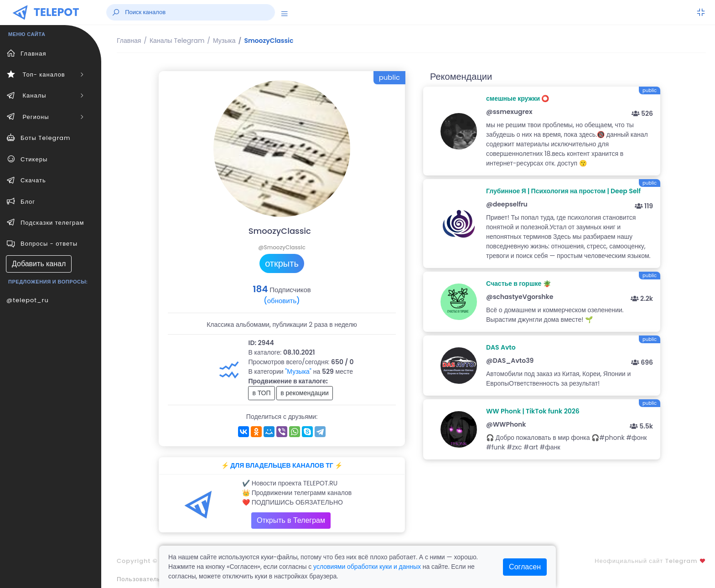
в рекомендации (305, 393)
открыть (282, 263)
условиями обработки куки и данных (367, 567)
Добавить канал (39, 264)
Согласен (525, 567)
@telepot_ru (28, 300)
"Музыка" (298, 371)
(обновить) (282, 301)
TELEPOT (57, 12)
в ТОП (261, 393)
